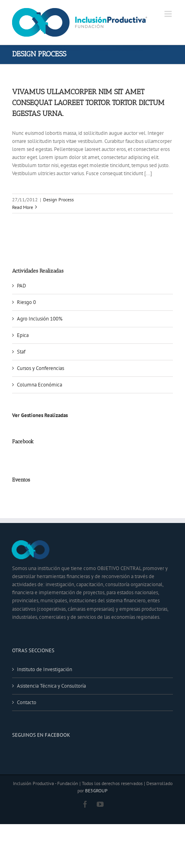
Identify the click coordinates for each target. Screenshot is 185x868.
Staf (21, 352)
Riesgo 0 (26, 302)
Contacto (27, 702)
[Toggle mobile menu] (169, 14)
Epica (23, 335)
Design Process (58, 199)
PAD (22, 286)
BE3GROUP (96, 790)
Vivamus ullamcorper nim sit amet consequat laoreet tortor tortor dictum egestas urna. (88, 103)
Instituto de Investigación (45, 669)
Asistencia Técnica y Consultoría (51, 686)
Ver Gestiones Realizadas (40, 415)
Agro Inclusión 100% (40, 319)
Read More (23, 207)
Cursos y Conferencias (41, 368)
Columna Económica (39, 385)
